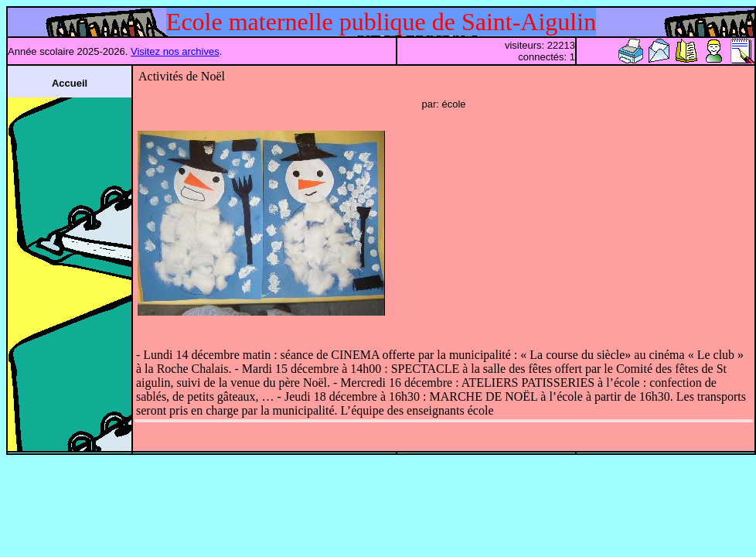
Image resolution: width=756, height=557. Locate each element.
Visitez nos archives (175, 51)
